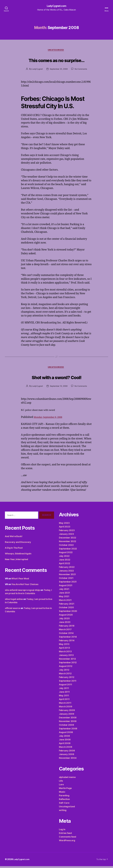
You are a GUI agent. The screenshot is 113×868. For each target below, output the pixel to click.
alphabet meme (67, 779)
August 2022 (66, 554)
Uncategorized (56, 51)
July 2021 (64, 591)
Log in (62, 831)
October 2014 (66, 635)
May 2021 (64, 598)
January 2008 (67, 756)
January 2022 (66, 573)
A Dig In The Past (14, 550)
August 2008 (66, 734)
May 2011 (64, 697)
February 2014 (67, 642)
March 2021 (65, 602)
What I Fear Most (20, 580)
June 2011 (64, 694)
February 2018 (67, 628)
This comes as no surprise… (56, 60)
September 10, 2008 (59, 388)
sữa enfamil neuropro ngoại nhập (22, 592)
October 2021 (66, 580)
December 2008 (68, 719)
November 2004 (68, 760)
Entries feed (65, 835)
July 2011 (64, 690)
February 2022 (67, 569)
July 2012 (64, 672)
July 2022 (64, 558)
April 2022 (64, 565)
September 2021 (68, 584)
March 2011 (65, 705)
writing (63, 812)
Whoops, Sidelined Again (18, 555)
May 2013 (64, 646)
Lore (61, 786)
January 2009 (67, 716)
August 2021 (66, 587)
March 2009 (66, 708)
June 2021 (64, 595)
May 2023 (64, 525)
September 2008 (68, 730)
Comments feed (68, 839)
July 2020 (64, 620)
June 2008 (65, 741)
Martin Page (65, 790)
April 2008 (65, 745)
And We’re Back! (14, 538)
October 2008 (66, 727)
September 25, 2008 (59, 70)
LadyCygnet (36, 70)
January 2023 (66, 536)
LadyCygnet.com (56, 6)
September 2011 (68, 683)
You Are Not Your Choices (25, 586)
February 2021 (67, 606)
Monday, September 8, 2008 (50, 419)
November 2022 (68, 543)
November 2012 (67, 661)
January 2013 (66, 657)
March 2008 (66, 749)
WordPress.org (67, 842)
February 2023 (67, 532)
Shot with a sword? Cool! (56, 378)
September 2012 (68, 664)
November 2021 (67, 576)
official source (13, 610)
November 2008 (68, 723)
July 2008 (64, 738)
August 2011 (66, 686)
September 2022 (68, 551)
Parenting (64, 797)
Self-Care (64, 805)
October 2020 (66, 609)
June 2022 (65, 562)
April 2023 (65, 528)
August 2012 (66, 668)
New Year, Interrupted (16, 561)
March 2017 (65, 631)
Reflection (64, 801)
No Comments (82, 70)
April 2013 (64, 650)
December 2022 (68, 539)
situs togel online (14, 601)
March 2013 (65, 653)
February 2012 (67, 679)
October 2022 (66, 547)
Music (62, 794)
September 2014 (68, 639)
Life (61, 783)
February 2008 (67, 752)
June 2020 (65, 624)
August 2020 (66, 617)
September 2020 (68, 613)
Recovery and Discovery (18, 544)
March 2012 (65, 675)
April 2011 (64, 701)
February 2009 (67, 712)
